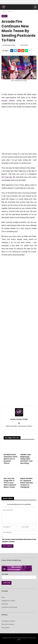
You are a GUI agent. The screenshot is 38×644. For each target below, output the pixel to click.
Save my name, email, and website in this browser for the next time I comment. (19, 541)
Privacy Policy (5, 628)
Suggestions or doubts (8, 601)
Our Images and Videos (8, 621)
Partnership (5, 604)
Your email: (19, 576)
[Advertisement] (19, 130)
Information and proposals (9, 607)
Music (4, 16)
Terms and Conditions (8, 624)
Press (3, 597)
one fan (30, 222)
